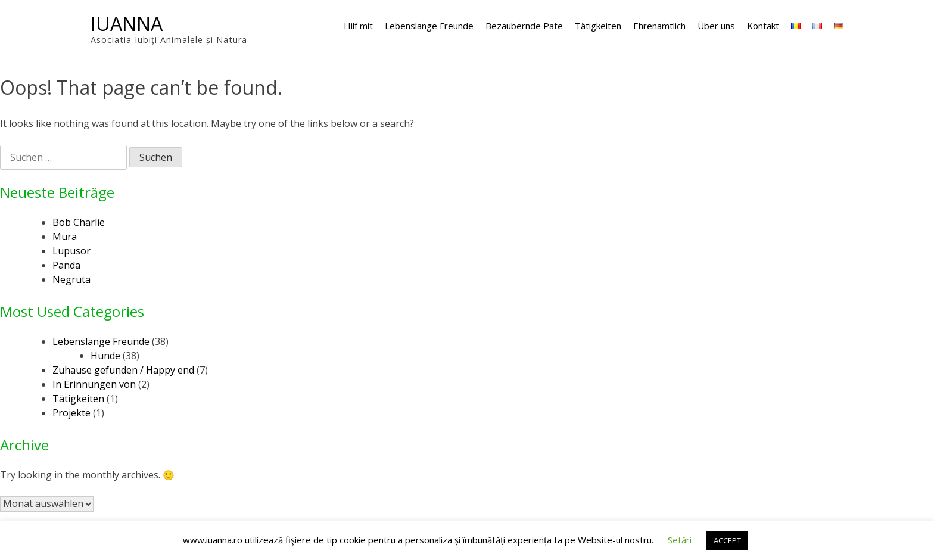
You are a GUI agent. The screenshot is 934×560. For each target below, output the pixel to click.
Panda (66, 265)
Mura (65, 237)
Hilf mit (358, 26)
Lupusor (71, 251)
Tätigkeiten (598, 26)
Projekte (71, 413)
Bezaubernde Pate (524, 26)
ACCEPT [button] (727, 540)
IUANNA (127, 24)
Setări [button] (680, 540)
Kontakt (763, 26)
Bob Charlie (79, 222)
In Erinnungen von (94, 384)
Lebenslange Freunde (429, 26)
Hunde (105, 356)
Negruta (71, 279)
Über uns (716, 26)
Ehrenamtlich (659, 26)
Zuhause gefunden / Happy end (123, 370)
